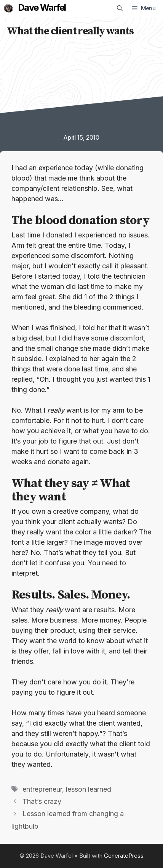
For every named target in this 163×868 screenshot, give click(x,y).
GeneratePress (124, 856)
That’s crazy (42, 801)
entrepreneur (42, 789)
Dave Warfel (42, 8)
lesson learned (89, 789)
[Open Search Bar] (120, 8)
